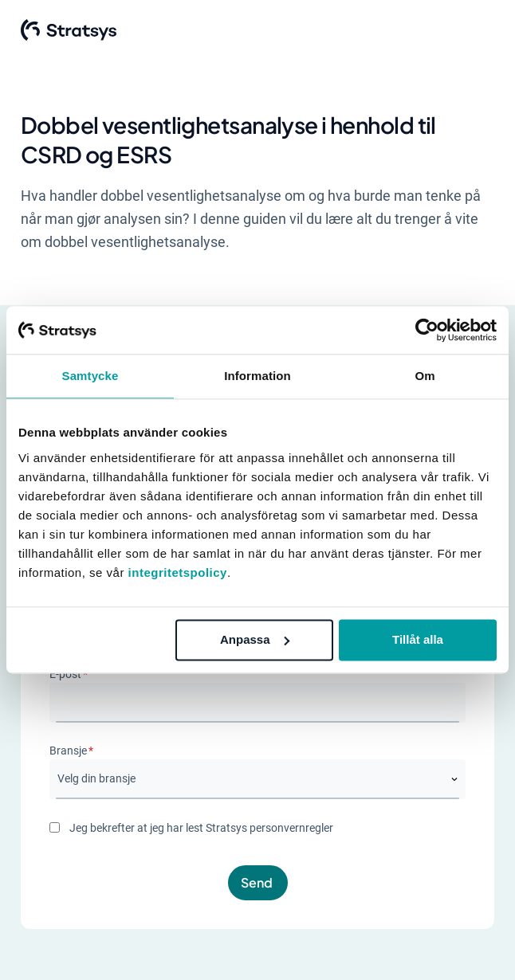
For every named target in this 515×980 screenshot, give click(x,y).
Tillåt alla (418, 639)
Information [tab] (257, 376)
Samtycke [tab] (90, 376)
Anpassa (255, 639)
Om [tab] (425, 376)
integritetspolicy (178, 572)
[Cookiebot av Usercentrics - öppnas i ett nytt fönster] (427, 330)
